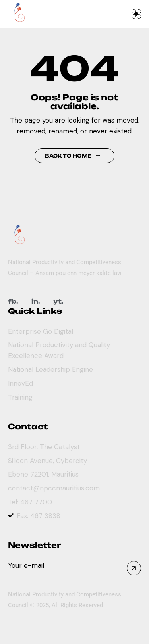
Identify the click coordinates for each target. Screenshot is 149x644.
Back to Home (73, 156)
